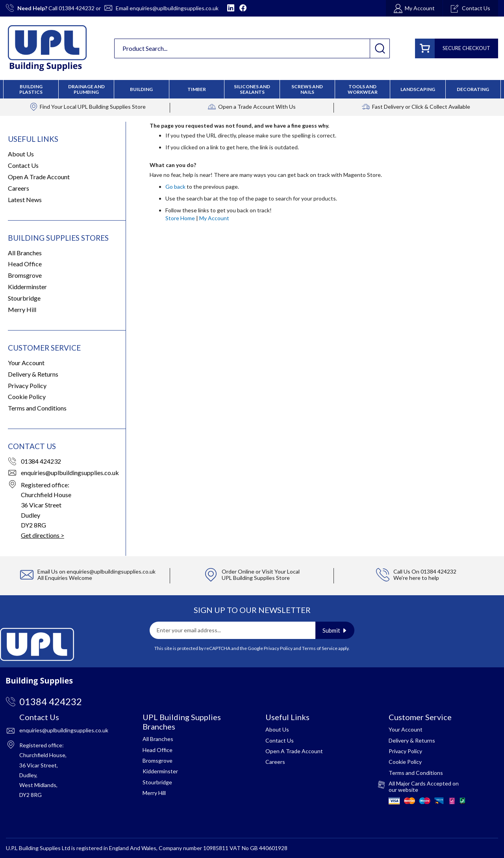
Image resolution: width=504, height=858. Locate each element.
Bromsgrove (25, 275)
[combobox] (252, 48)
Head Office (25, 264)
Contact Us (23, 165)
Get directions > (43, 535)
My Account (214, 218)
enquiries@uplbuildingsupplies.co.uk (174, 8)
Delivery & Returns (33, 374)
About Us (21, 154)
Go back (175, 187)
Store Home (180, 218)
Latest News (25, 200)
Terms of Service (320, 648)
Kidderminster (27, 287)
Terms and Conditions (37, 408)
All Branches (25, 253)
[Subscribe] (335, 630)
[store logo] (47, 48)
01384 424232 (77, 8)
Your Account (26, 363)
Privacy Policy (27, 385)
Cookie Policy (27, 396)
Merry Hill (22, 309)
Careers (19, 188)
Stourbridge (24, 298)
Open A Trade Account (39, 177)
